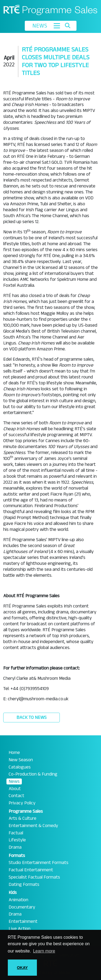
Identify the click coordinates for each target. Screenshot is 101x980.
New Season (21, 760)
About (15, 789)
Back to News (32, 717)
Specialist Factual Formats (34, 877)
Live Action (20, 929)
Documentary (22, 907)
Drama (15, 847)
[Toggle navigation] (57, 26)
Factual (16, 833)
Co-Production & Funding (33, 774)
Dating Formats (24, 885)
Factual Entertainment (31, 870)
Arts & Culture (22, 818)
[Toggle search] (68, 26)
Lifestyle (17, 840)
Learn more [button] (44, 951)
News (14, 781)
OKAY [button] (22, 968)
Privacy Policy (22, 803)
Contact (16, 796)
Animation (18, 900)
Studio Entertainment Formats (39, 863)
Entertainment (23, 921)
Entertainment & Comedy (33, 826)
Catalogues (20, 767)
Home (14, 753)
